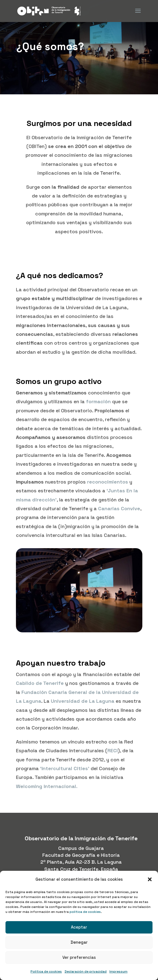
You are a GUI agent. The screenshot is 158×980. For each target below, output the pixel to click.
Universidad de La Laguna (83, 701)
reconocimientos (108, 482)
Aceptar (79, 927)
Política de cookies (46, 971)
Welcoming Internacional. (47, 786)
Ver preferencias (79, 957)
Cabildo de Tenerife (40, 683)
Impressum (118, 971)
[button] (150, 879)
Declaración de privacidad (86, 971)
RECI (113, 750)
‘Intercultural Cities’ (65, 768)
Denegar (79, 942)
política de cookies (85, 912)
